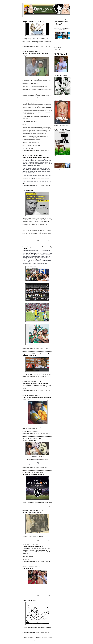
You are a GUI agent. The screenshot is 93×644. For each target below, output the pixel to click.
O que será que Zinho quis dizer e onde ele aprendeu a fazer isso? (36, 355)
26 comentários (44, 391)
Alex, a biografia (28, 191)
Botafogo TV (57, 49)
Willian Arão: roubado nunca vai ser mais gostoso (35, 54)
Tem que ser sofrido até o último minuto (35, 383)
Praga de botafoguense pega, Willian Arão (36, 157)
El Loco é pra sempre (29, 440)
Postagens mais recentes (28, 637)
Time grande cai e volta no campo (33, 474)
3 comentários (44, 633)
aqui (23, 183)
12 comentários (44, 562)
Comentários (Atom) (30, 640)
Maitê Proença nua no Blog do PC (33, 21)
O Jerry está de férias (29, 600)
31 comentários (44, 349)
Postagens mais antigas (47, 637)
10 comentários (44, 434)
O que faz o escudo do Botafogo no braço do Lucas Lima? (37, 398)
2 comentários (44, 468)
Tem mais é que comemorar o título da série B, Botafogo (37, 248)
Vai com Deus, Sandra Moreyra (32, 513)
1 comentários (44, 240)
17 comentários (44, 595)
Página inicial (38, 637)
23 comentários (44, 506)
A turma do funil (28, 568)
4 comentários (44, 151)
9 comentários (44, 377)
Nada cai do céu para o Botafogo (33, 547)
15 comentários (44, 47)
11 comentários (44, 186)
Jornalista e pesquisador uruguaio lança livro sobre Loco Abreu (61, 23)
